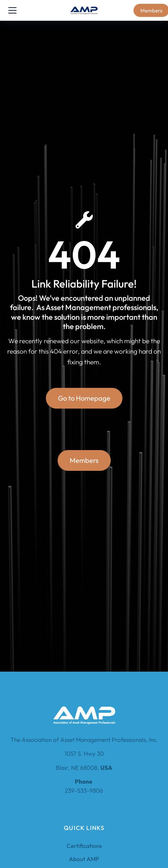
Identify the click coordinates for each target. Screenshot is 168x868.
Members (84, 460)
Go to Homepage (84, 398)
